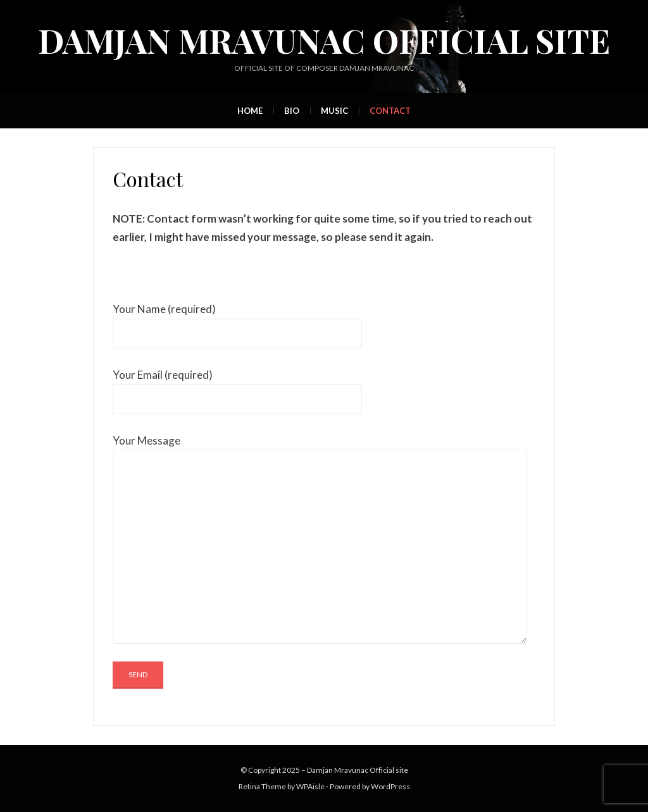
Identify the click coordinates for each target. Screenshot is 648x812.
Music (334, 111)
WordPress (390, 786)
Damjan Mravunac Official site (324, 40)
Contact (390, 111)
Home (250, 111)
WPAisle (310, 786)
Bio (292, 111)
